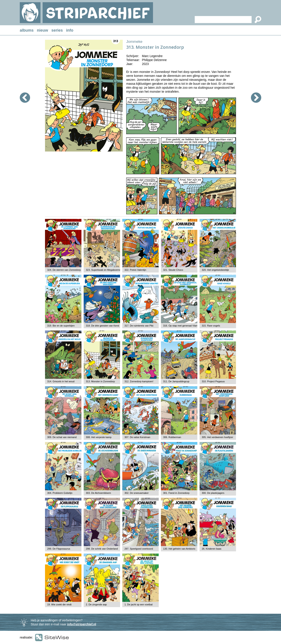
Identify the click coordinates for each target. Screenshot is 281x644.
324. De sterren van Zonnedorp (64, 270)
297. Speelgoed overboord (139, 549)
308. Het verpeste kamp (99, 437)
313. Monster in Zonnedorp (100, 381)
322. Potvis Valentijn (135, 270)
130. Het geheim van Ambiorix (179, 549)
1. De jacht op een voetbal (139, 604)
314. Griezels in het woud (61, 381)
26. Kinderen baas (212, 549)
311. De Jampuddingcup (176, 381)
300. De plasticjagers (213, 493)
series (57, 30)
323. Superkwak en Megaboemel (104, 270)
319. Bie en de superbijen (61, 326)
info (70, 30)
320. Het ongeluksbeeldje (215, 270)
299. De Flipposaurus (59, 549)
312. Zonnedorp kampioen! (139, 381)
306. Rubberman (172, 437)
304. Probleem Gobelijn (60, 493)
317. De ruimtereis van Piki (139, 326)
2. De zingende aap (96, 604)
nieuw (42, 30)
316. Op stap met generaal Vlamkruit (183, 326)
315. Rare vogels (211, 326)
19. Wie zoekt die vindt (59, 604)
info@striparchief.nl (82, 624)
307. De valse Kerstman (137, 437)
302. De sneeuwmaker (137, 493)
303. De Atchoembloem (98, 493)
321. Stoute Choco (173, 270)
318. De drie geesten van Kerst (103, 326)
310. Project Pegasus (213, 381)
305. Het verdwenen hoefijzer (217, 437)
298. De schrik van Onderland (102, 549)
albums (27, 30)
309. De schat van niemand (62, 437)
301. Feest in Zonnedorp (176, 493)
